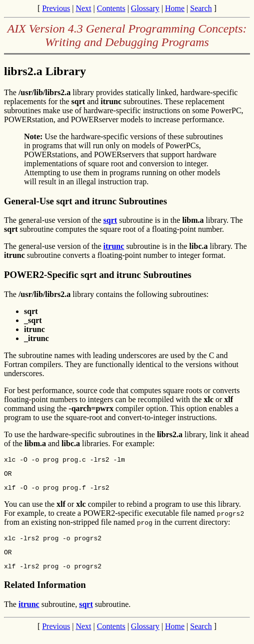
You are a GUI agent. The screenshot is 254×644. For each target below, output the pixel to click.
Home (175, 8)
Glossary (145, 8)
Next (83, 8)
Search (201, 8)
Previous (56, 8)
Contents (111, 8)
